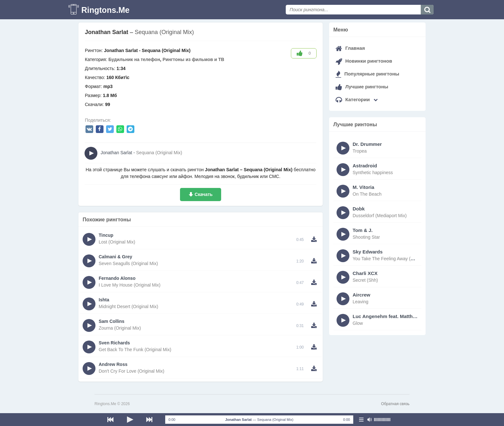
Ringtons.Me (105, 10)
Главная (350, 48)
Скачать (204, 194)
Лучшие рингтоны (362, 87)
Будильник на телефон (134, 59)
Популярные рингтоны (367, 74)
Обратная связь (395, 404)
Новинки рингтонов (364, 61)
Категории (357, 99)
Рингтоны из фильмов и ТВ (194, 59)
